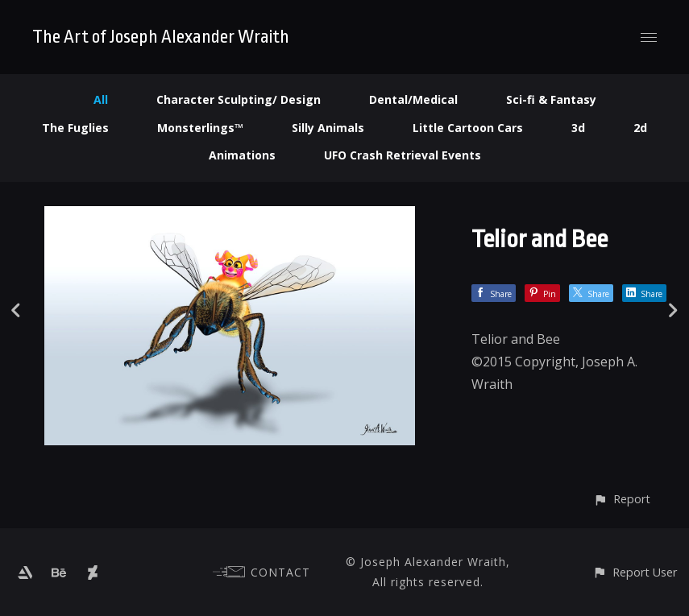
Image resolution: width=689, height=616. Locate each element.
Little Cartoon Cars (468, 128)
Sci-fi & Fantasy (551, 99)
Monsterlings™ (200, 128)
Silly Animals (328, 128)
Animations (242, 155)
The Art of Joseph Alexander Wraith (161, 37)
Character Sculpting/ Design (239, 99)
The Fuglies (75, 128)
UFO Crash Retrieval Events (403, 155)
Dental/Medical (413, 99)
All (101, 99)
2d (640, 128)
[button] (622, 499)
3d (578, 128)
